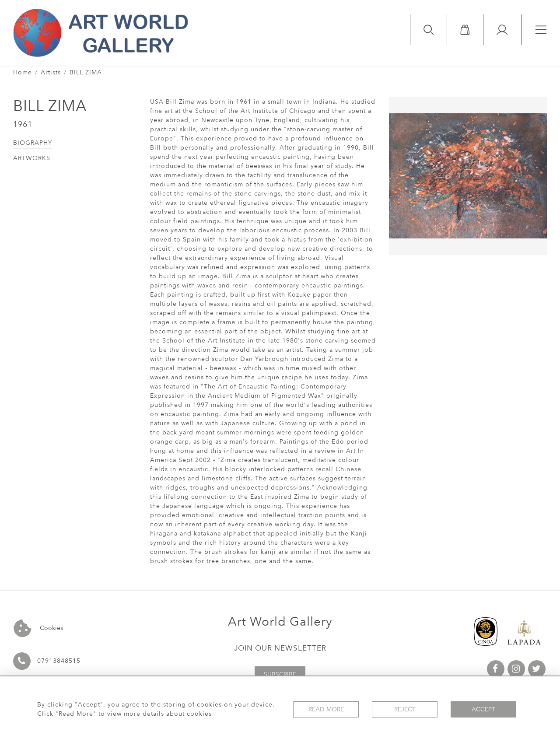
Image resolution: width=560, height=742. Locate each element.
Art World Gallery (280, 622)
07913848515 (59, 661)
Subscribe (280, 674)
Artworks (32, 158)
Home (23, 72)
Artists (51, 72)
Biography (33, 143)
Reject (405, 709)
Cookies (38, 628)
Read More (326, 709)
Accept (483, 709)
